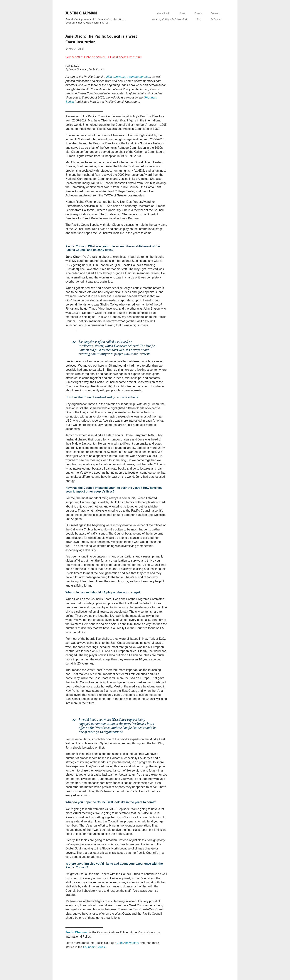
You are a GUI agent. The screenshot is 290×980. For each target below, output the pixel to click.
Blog (199, 19)
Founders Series (94, 947)
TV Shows (216, 19)
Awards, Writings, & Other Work (170, 19)
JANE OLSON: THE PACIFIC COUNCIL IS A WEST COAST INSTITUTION (104, 57)
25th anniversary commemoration (128, 77)
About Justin (163, 13)
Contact (215, 13)
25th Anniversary (128, 943)
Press (182, 13)
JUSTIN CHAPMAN (81, 13)
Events (198, 13)
